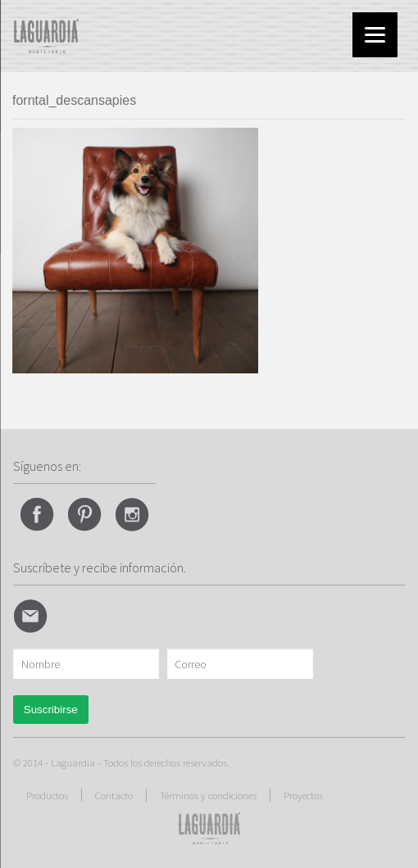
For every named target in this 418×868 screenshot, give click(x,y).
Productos (47, 795)
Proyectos (303, 795)
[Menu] (375, 35)
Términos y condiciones (208, 795)
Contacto (114, 795)
